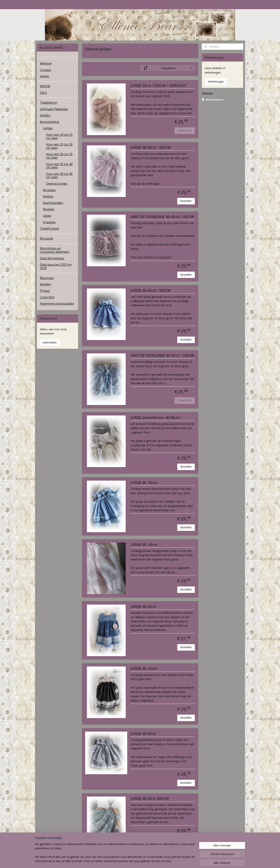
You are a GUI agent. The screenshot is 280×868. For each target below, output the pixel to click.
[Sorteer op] (168, 68)
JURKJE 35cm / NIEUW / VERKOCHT (159, 86)
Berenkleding (50, 122)
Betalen (45, 284)
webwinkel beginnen (149, 861)
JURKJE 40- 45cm (144, 483)
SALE (43, 93)
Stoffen (45, 115)
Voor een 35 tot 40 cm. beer (59, 166)
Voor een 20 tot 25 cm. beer (59, 136)
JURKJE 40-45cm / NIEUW (151, 147)
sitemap (126, 861)
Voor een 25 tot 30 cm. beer (59, 146)
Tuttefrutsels (49, 228)
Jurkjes (48, 128)
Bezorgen (47, 278)
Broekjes (49, 190)
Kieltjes (48, 196)
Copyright (47, 297)
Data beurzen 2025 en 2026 (56, 266)
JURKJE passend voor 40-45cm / (156, 418)
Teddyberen (49, 103)
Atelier (45, 76)
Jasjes (47, 216)
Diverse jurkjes (57, 184)
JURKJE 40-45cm (143, 607)
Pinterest (207, 93)
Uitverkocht (185, 130)
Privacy (45, 291)
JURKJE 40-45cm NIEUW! (150, 799)
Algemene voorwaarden (57, 304)
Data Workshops (52, 258)
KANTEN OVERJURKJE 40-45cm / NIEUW (162, 217)
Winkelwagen (216, 81)
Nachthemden (53, 203)
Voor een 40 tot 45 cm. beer (59, 176)
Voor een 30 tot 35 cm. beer (59, 156)
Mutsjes (49, 209)
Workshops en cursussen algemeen (55, 250)
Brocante (47, 238)
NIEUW (45, 86)
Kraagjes (49, 222)
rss (134, 861)
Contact (45, 70)
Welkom (46, 63)
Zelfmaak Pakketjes (54, 109)
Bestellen (186, 201)
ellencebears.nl (212, 100)
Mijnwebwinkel (182, 861)
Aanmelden (50, 342)
